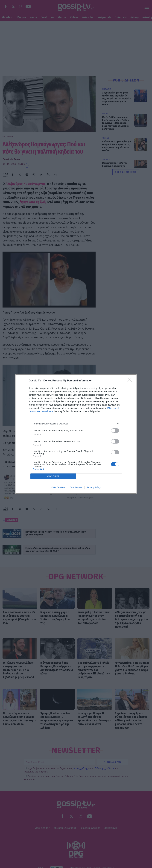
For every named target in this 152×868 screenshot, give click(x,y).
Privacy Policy (94, 487)
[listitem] (76, 424)
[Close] (131, 381)
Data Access (76, 487)
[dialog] (76, 434)
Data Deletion (58, 487)
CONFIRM (53, 476)
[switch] (115, 431)
